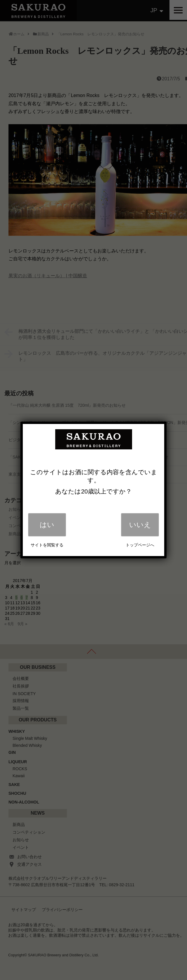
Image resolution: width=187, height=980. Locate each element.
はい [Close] (47, 525)
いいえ (140, 525)
